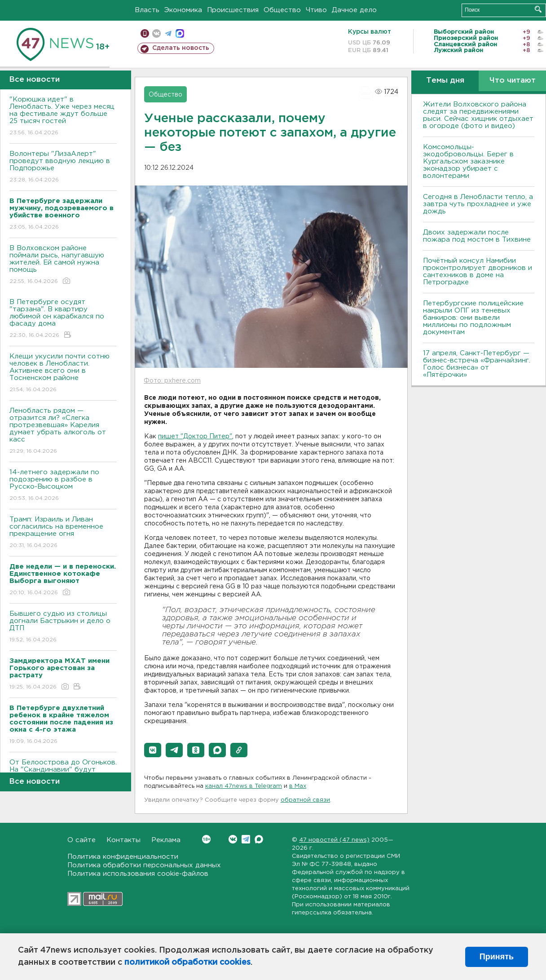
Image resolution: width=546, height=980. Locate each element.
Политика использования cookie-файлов (138, 874)
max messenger (180, 33)
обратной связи (305, 800)
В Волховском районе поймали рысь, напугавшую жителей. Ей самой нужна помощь (63, 265)
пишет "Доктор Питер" (195, 437)
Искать (538, 9)
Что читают (513, 81)
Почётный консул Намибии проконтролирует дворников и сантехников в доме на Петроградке (478, 271)
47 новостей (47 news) (334, 840)
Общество (282, 10)
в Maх (298, 786)
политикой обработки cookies (187, 962)
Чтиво (316, 10)
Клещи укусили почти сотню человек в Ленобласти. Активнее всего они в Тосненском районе (63, 373)
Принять (497, 957)
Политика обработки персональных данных (144, 865)
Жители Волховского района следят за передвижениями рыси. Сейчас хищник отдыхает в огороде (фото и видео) (478, 115)
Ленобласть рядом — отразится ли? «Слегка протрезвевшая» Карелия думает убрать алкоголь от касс (63, 431)
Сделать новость (181, 48)
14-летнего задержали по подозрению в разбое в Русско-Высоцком (63, 486)
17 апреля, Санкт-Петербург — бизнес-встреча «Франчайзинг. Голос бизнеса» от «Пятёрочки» (477, 364)
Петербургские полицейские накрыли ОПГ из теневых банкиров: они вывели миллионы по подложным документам (473, 318)
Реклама (166, 840)
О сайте (81, 840)
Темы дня (445, 81)
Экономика (183, 10)
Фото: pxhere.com (172, 381)
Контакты (123, 840)
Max (259, 839)
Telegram (246, 839)
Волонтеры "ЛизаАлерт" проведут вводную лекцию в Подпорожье (63, 167)
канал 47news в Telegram (244, 786)
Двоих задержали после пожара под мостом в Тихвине (478, 236)
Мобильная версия (145, 33)
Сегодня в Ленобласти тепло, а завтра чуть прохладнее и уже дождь (478, 204)
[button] (153, 750)
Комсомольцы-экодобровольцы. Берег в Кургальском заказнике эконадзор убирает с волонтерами (468, 161)
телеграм (168, 33)
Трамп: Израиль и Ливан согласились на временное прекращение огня (63, 533)
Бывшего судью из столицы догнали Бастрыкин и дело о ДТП (63, 627)
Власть (147, 10)
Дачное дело (354, 10)
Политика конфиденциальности (123, 857)
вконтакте (156, 33)
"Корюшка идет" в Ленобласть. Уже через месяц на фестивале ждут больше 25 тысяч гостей (63, 117)
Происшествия (233, 10)
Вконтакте (206, 839)
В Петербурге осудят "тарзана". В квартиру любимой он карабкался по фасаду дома (63, 319)
